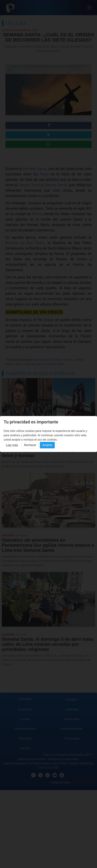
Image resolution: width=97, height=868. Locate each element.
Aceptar (47, 445)
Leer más (12, 445)
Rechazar (30, 445)
